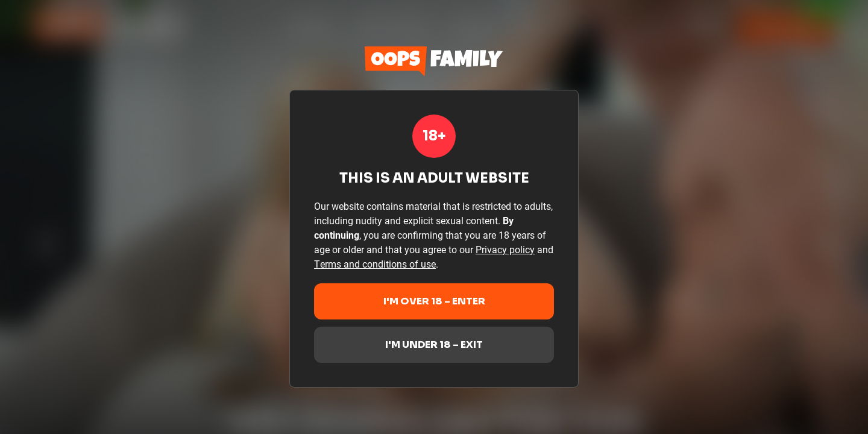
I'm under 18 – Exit (434, 344)
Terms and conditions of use (375, 264)
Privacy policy (505, 249)
